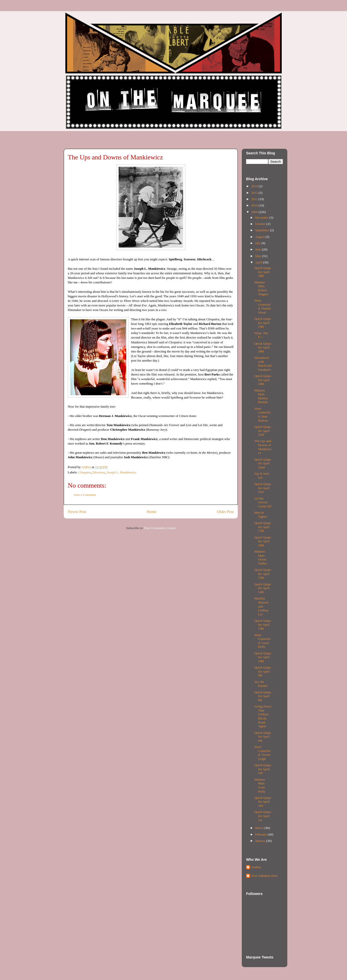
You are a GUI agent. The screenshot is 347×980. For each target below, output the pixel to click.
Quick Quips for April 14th (263, 588)
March (260, 828)
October (261, 224)
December (262, 217)
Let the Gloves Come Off (263, 502)
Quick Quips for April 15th (263, 574)
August (260, 237)
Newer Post (77, 512)
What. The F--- (261, 335)
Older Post (225, 512)
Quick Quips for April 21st (263, 488)
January (261, 841)
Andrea (256, 867)
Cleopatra (85, 472)
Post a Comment (85, 495)
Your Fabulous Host (264, 876)
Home (151, 512)
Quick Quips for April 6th (263, 737)
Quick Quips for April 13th (263, 624)
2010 (255, 205)
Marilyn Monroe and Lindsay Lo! (261, 606)
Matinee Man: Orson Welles (261, 557)
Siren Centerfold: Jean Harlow (262, 414)
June (259, 249)
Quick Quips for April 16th (263, 541)
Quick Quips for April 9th (263, 671)
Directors (99, 472)
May (259, 256)
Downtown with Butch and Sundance (263, 364)
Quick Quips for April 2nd (263, 802)
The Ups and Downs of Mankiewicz (263, 447)
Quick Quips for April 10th (263, 657)
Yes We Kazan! (261, 684)
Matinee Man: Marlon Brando (261, 396)
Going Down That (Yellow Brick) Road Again (263, 716)
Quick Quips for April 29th (263, 323)
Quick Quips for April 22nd (263, 463)
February (262, 834)
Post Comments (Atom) (160, 528)
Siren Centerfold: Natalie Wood (263, 306)
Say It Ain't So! (262, 476)
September (263, 230)
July (258, 243)
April (259, 262)
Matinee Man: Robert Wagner (261, 288)
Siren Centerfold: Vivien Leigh (262, 753)
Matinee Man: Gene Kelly (260, 785)
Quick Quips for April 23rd (263, 431)
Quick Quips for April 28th (263, 347)
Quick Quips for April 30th (263, 272)
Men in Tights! (261, 515)
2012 (255, 193)
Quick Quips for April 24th (263, 380)
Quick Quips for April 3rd (263, 769)
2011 (255, 199)
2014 (255, 186)
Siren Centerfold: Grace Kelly (262, 641)
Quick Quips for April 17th (263, 527)
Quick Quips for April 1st (263, 816)
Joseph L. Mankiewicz (121, 472)
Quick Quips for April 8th (263, 696)
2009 (255, 212)
